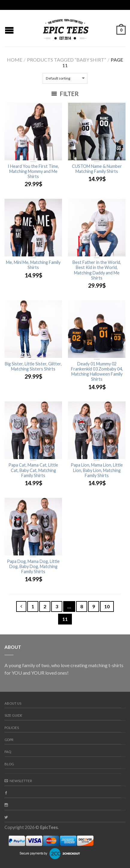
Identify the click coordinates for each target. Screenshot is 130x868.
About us (13, 703)
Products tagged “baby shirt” (66, 60)
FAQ (8, 752)
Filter (65, 94)
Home (15, 60)
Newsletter (18, 781)
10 (107, 606)
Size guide (13, 715)
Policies (12, 728)
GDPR (9, 740)
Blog (9, 764)
